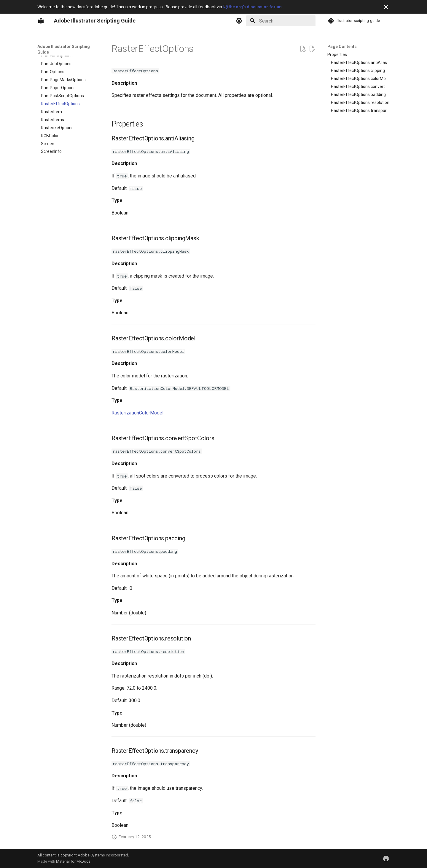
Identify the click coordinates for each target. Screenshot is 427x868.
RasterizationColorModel (137, 413)
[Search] (281, 21)
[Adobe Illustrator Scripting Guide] (41, 21)
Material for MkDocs (73, 861)
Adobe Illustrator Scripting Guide (64, 49)
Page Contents (342, 47)
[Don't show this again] (386, 7)
